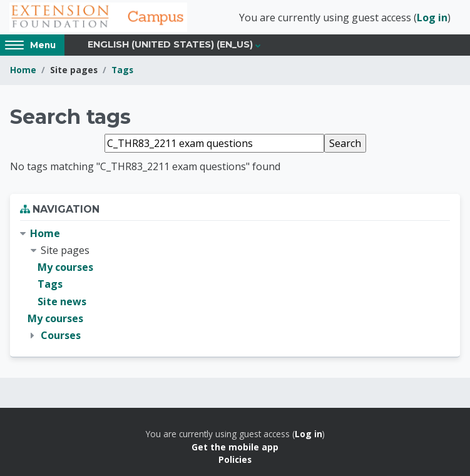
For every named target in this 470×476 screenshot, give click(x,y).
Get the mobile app (235, 447)
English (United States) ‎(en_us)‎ (170, 44)
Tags (122, 70)
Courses (61, 335)
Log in (432, 18)
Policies (235, 459)
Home (23, 70)
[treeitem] (235, 285)
